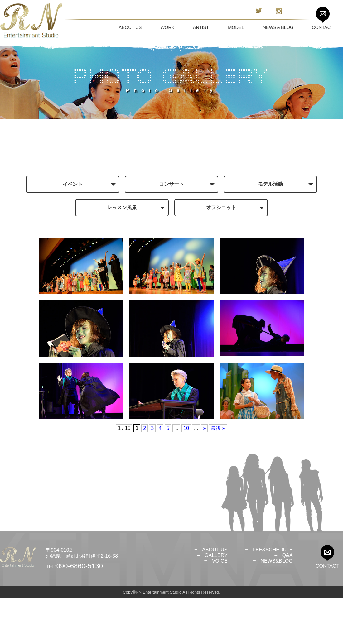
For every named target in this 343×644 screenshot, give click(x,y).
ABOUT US (215, 596)
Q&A (287, 601)
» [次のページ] (204, 474)
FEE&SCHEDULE (273, 596)
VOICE (220, 607)
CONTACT (327, 612)
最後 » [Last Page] (218, 474)
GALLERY (216, 601)
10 (186, 474)
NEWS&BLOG (276, 607)
